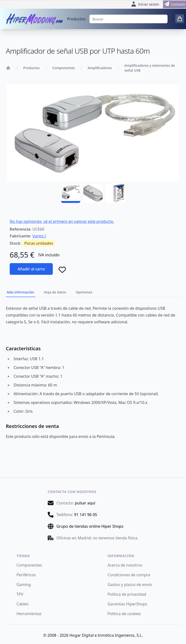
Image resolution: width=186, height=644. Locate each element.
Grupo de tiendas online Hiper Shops (90, 526)
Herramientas (29, 614)
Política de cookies (124, 614)
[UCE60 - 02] (93, 193)
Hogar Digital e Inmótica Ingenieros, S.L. (106, 635)
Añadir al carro (31, 269)
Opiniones (84, 292)
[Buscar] (128, 19)
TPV (20, 594)
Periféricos (26, 575)
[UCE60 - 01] (71, 193)
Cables (23, 604)
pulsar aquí (85, 503)
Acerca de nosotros (125, 565)
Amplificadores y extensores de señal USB (150, 68)
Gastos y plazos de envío (130, 585)
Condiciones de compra (129, 575)
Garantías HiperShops (127, 604)
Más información (20, 292)
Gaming (24, 585)
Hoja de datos (55, 292)
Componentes (64, 68)
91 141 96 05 (86, 515)
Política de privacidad (127, 594)
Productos (76, 19)
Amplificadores (100, 68)
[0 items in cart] (180, 19)
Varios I (39, 236)
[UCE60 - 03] (115, 193)
